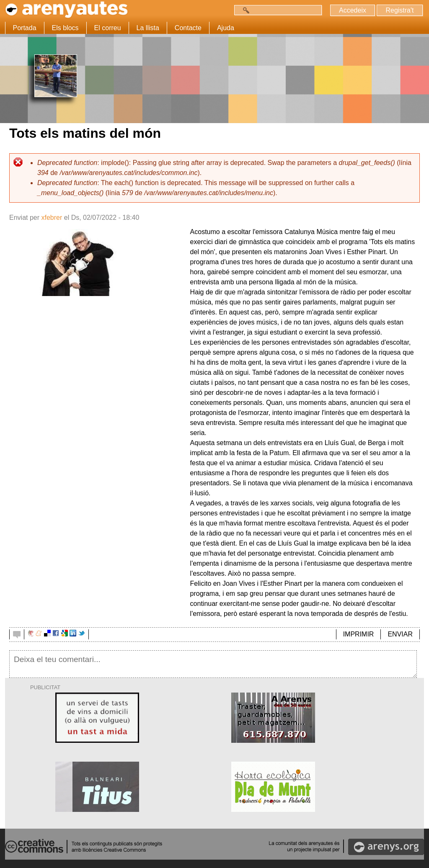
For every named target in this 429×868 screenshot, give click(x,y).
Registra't (399, 10)
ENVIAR (400, 634)
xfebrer (52, 218)
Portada (25, 28)
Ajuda (226, 28)
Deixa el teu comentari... (213, 664)
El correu (108, 28)
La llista (148, 28)
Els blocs (65, 28)
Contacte (188, 28)
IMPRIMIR (359, 634)
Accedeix (353, 10)
